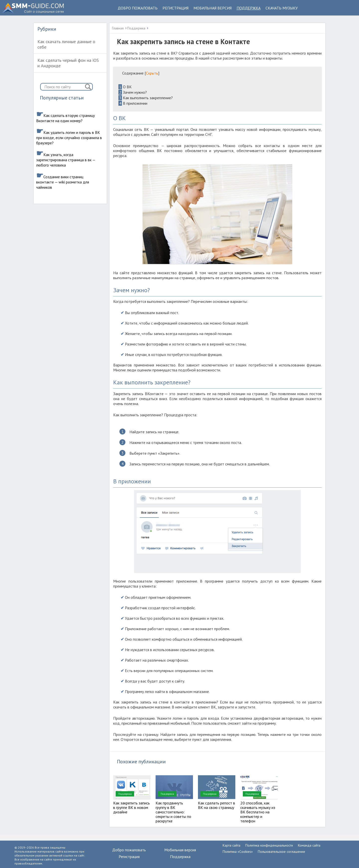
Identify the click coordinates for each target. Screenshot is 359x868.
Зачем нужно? (133, 92)
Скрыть (152, 73)
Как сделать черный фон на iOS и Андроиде (68, 63)
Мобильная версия (213, 8)
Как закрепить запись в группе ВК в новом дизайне (132, 807)
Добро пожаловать (138, 8)
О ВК (125, 87)
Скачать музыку (282, 8)
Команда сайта (309, 845)
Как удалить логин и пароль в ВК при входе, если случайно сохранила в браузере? (69, 138)
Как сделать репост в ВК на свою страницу (217, 805)
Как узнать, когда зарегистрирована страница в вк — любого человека (66, 160)
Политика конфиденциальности (269, 845)
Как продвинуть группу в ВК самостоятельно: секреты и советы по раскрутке (173, 812)
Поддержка (249, 8)
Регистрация (176, 8)
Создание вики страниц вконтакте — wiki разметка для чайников (63, 182)
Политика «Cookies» (238, 852)
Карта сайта (231, 845)
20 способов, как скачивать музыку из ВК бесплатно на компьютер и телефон (258, 812)
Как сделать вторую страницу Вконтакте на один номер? (65, 118)
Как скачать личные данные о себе (66, 44)
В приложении (133, 103)
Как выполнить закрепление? (146, 98)
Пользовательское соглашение (281, 852)
